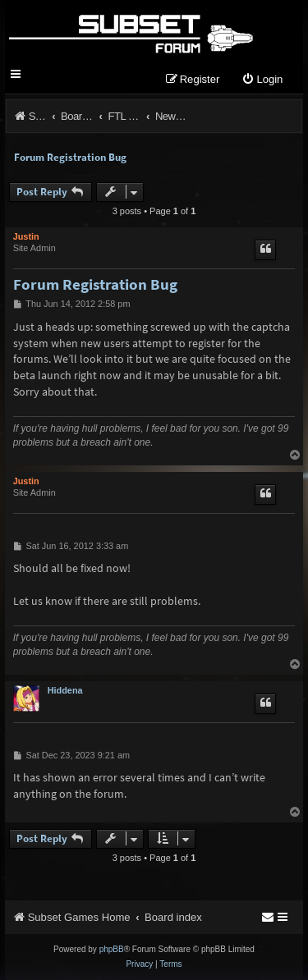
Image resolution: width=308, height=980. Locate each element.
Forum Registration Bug (70, 157)
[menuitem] (262, 80)
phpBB (112, 949)
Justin (26, 236)
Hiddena (65, 690)
